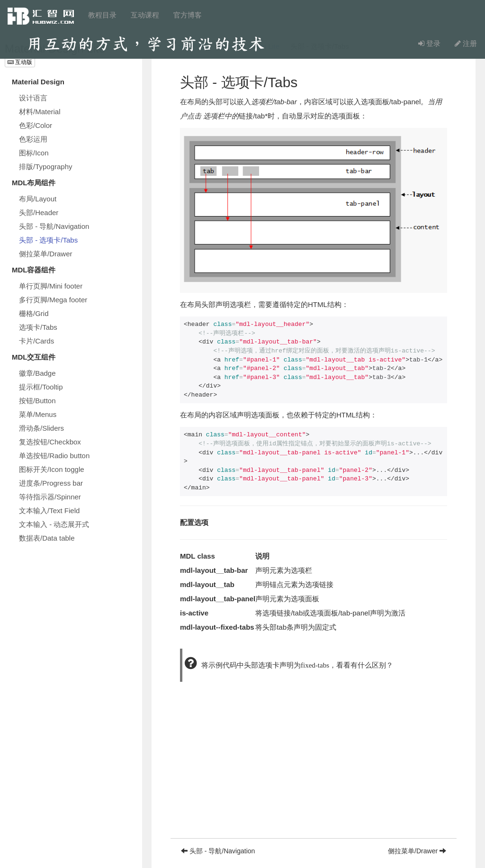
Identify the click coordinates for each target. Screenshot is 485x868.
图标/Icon (34, 153)
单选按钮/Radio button (54, 456)
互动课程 (145, 15)
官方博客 (188, 15)
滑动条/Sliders (41, 428)
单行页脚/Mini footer (51, 286)
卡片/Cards (36, 341)
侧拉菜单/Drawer (46, 254)
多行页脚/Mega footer (53, 300)
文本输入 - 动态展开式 (54, 524)
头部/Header (39, 212)
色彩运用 (33, 139)
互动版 (20, 62)
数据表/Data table (47, 538)
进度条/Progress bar (51, 483)
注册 (466, 43)
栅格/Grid (34, 313)
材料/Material (40, 112)
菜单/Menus (38, 414)
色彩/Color (36, 125)
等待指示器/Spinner (50, 497)
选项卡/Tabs (38, 327)
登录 (429, 43)
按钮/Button (37, 401)
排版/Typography (46, 167)
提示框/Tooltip (41, 387)
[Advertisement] (314, 772)
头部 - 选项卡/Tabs (48, 240)
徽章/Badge (37, 373)
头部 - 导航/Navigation (54, 226)
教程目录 (102, 15)
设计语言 (33, 98)
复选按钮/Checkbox (50, 442)
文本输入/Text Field (49, 511)
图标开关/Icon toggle (52, 469)
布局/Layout (38, 199)
